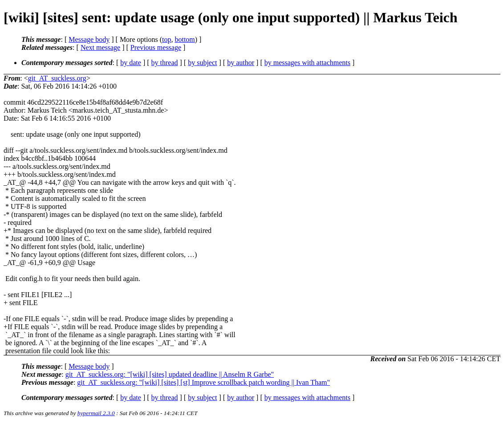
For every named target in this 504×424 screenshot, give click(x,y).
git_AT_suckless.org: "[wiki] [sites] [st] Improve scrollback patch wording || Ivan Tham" (203, 382)
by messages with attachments (307, 63)
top (167, 39)
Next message (100, 47)
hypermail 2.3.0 (96, 413)
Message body (89, 39)
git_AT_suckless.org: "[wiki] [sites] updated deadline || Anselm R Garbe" (170, 374)
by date (131, 63)
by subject (202, 63)
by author (241, 63)
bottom (185, 39)
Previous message (156, 47)
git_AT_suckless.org (57, 78)
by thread (165, 63)
